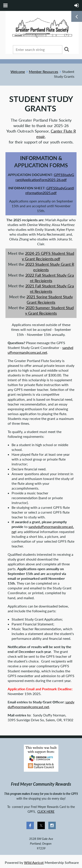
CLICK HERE (46, 812)
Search (66, 49)
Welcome (18, 72)
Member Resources (44, 72)
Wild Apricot (34, 862)
